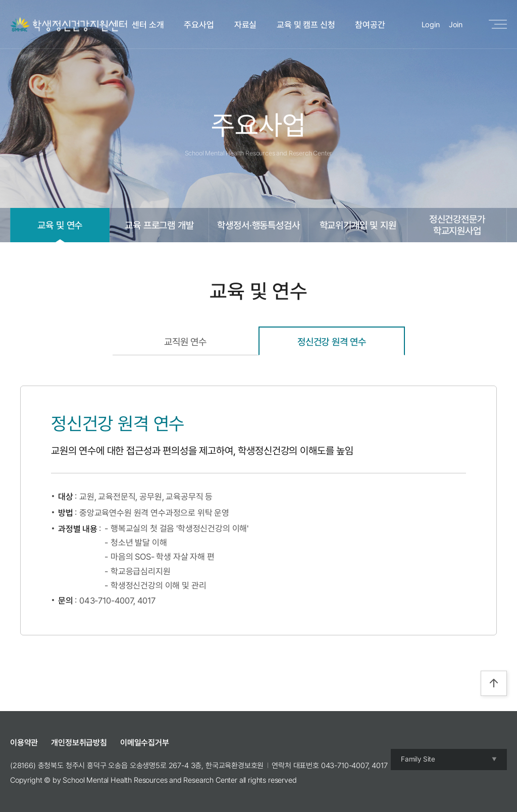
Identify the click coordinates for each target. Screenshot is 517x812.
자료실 (246, 25)
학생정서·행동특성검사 (258, 225)
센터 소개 (148, 25)
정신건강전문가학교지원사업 (457, 225)
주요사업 (199, 25)
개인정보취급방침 (79, 743)
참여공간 (370, 25)
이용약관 (24, 743)
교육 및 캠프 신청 (306, 25)
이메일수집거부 (145, 743)
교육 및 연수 (60, 225)
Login (431, 25)
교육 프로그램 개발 (159, 225)
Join (456, 25)
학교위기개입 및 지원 (358, 225)
